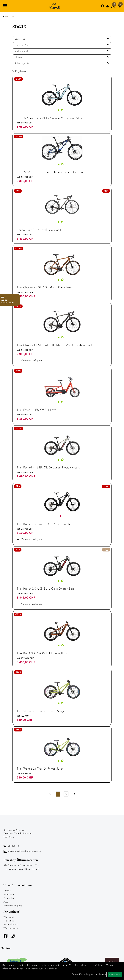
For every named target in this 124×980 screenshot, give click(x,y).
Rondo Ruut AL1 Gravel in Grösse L (39, 230)
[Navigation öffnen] (5, 6)
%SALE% (11, 17)
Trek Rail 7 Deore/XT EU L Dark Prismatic (44, 524)
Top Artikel (9, 921)
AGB (6, 902)
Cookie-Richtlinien (48, 969)
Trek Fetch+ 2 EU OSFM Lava (37, 410)
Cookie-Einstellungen (82, 975)
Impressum (9, 895)
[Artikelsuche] (103, 7)
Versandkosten (11, 925)
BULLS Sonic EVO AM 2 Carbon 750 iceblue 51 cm (50, 118)
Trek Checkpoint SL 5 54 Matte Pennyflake (44, 288)
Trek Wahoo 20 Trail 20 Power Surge (41, 711)
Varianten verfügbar (31, 361)
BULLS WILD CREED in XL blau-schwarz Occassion (50, 172)
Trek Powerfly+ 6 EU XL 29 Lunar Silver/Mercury (48, 468)
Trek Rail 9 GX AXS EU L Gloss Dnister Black (46, 589)
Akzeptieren (115, 975)
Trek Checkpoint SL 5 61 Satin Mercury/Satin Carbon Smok (55, 345)
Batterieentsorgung (13, 906)
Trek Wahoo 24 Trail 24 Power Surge (40, 769)
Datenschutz (10, 898)
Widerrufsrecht (11, 928)
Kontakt (7, 891)
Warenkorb (9, 917)
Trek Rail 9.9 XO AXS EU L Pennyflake (42, 653)
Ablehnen (101, 975)
